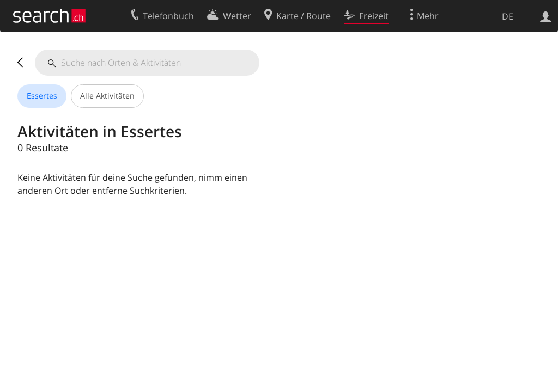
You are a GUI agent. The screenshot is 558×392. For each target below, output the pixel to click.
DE (508, 16)
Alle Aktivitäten (107, 96)
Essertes (42, 96)
